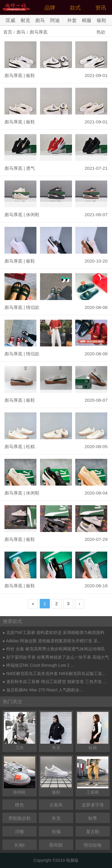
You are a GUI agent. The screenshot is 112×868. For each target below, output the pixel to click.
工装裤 (93, 776)
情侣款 (33, 307)
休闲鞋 (33, 215)
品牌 (50, 8)
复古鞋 (93, 832)
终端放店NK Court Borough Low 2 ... (40, 665)
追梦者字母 (93, 805)
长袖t (19, 845)
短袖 (93, 731)
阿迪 (55, 20)
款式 (75, 8)
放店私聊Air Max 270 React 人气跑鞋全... (45, 690)
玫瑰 (56, 832)
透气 (30, 168)
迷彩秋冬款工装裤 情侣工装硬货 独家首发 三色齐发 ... (56, 682)
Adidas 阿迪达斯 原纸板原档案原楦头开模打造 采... (53, 641)
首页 (8, 32)
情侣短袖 (93, 845)
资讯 (101, 8)
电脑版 (72, 860)
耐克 (25, 20)
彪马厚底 (39, 32)
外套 (72, 20)
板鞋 (102, 20)
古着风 (56, 805)
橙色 (19, 805)
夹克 (56, 731)
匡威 (10, 20)
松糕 (30, 446)
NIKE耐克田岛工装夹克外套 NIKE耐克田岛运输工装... (56, 674)
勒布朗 (56, 845)
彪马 (40, 20)
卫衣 (20, 731)
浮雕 (19, 832)
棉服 (87, 20)
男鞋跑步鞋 (20, 818)
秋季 (93, 818)
